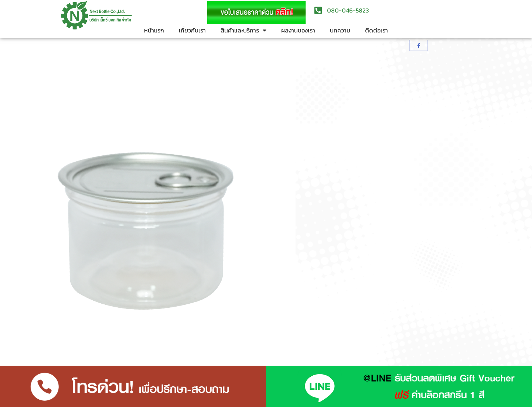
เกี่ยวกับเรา (192, 30)
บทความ (340, 30)
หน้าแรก (154, 30)
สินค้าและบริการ (243, 30)
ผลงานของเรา (298, 30)
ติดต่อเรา (376, 30)
